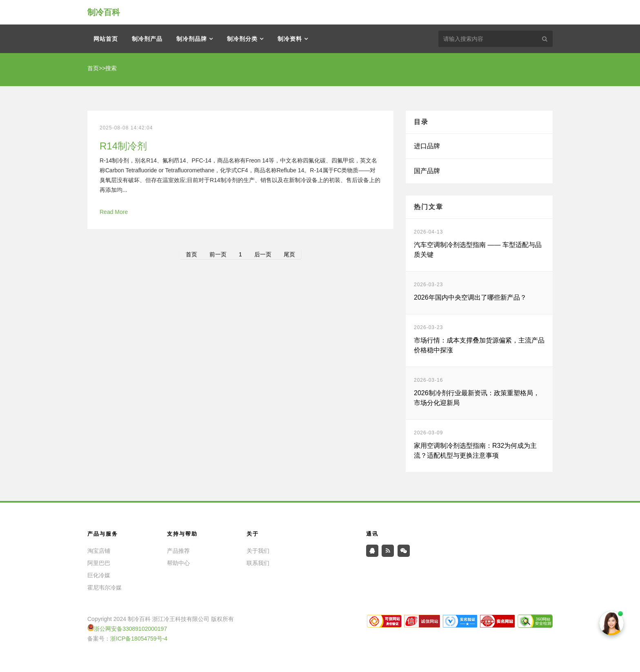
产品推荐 (178, 551)
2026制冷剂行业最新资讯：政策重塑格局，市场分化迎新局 (477, 398)
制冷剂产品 (147, 39)
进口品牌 (427, 146)
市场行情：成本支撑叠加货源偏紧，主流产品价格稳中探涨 (479, 345)
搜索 (111, 68)
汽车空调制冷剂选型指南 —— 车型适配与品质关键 (478, 250)
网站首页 (106, 39)
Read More (114, 212)
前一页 (218, 254)
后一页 (263, 254)
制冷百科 (104, 12)
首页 (93, 68)
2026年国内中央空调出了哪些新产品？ (470, 297)
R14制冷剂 (123, 146)
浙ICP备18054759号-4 (139, 639)
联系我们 (258, 563)
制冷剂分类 (242, 39)
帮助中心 (178, 563)
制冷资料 (290, 39)
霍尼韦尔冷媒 (104, 587)
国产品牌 (427, 171)
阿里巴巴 (99, 563)
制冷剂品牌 (192, 39)
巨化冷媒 (99, 575)
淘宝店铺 (99, 551)
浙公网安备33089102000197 (130, 629)
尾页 (289, 254)
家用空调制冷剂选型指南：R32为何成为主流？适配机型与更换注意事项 (475, 451)
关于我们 (258, 551)
